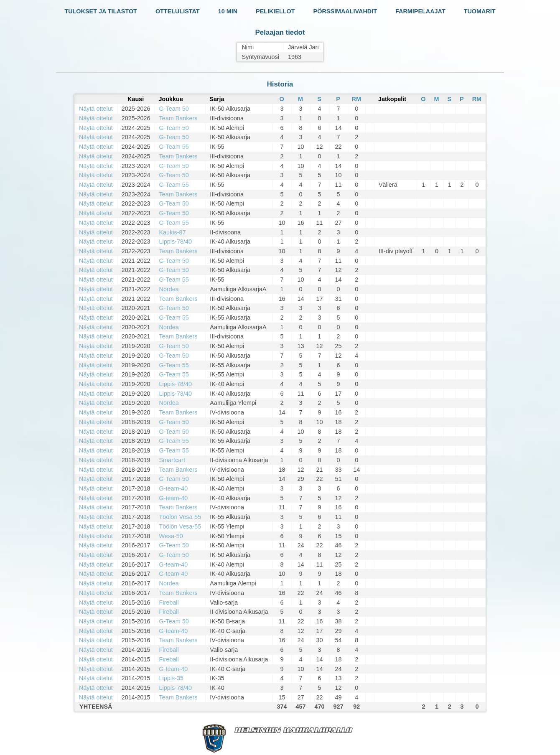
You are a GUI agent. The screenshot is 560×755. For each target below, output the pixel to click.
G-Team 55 (174, 147)
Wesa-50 (171, 536)
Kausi (136, 99)
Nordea (169, 289)
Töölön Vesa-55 (180, 517)
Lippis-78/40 (176, 241)
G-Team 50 (174, 109)
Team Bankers (178, 118)
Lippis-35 (171, 678)
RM (356, 99)
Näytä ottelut (96, 109)
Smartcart (172, 460)
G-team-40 (174, 488)
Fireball (169, 602)
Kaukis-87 (173, 232)
